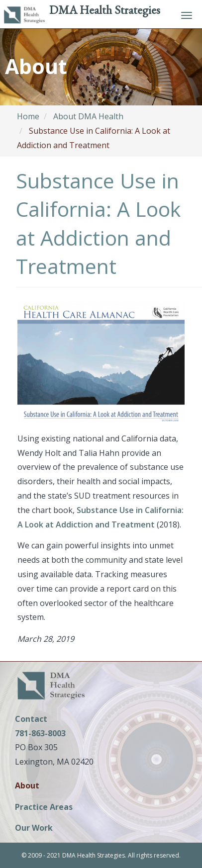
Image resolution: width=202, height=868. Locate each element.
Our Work (34, 828)
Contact (31, 719)
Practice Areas (44, 808)
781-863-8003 (40, 733)
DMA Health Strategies (105, 10)
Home (28, 116)
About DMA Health (88, 116)
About (27, 786)
